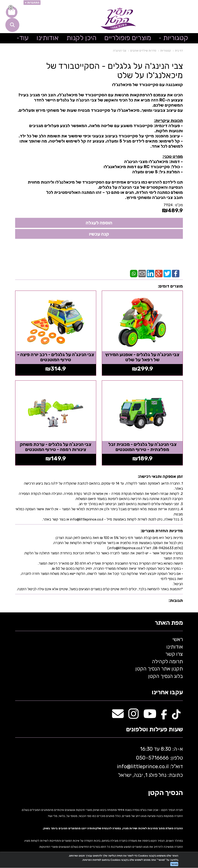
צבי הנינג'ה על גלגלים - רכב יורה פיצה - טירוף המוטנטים (55, 357)
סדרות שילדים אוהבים (143, 51)
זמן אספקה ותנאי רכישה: (160, 476)
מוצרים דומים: (170, 286)
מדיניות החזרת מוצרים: (162, 530)
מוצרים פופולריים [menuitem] (128, 38)
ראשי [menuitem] (178, 639)
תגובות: (176, 600)
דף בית (179, 51)
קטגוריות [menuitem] (174, 38)
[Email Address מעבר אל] (118, 715)
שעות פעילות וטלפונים (154, 729)
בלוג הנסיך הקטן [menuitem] (166, 675)
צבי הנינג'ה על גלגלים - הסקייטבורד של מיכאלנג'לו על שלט (114, 71)
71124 (168, 205)
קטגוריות (166, 51)
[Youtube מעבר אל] (150, 715)
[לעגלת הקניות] (12, 12)
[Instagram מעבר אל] (133, 715)
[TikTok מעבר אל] (176, 715)
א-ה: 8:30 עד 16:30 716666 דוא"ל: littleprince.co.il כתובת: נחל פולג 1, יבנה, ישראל (149, 761)
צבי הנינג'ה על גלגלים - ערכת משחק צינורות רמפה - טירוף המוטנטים (55, 446)
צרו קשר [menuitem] (174, 653)
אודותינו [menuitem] (48, 38)
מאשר (174, 864)
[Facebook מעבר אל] (164, 715)
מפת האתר (169, 622)
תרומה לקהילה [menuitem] (167, 661)
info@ (124, 766)
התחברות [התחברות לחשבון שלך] (32, 3)
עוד (23, 38)
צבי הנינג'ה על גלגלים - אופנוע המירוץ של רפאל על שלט (143, 357)
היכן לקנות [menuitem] (81, 38)
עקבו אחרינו (167, 692)
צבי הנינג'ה (120, 51)
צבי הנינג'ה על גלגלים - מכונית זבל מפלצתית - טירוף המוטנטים (143, 446)
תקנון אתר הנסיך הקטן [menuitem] (159, 668)
